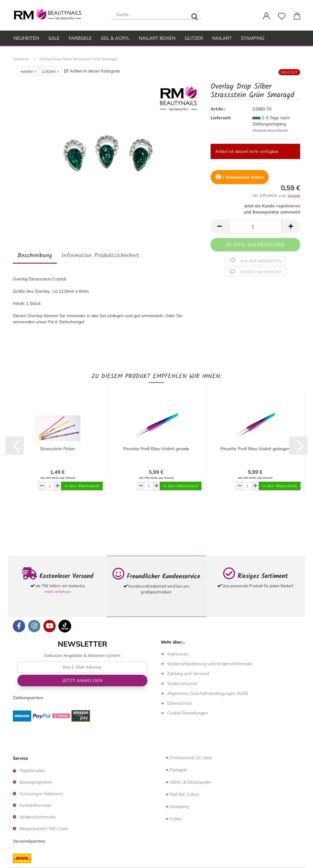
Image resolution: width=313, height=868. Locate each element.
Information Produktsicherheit (100, 256)
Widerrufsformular (38, 817)
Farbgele (80, 38)
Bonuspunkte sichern (240, 177)
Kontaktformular (35, 805)
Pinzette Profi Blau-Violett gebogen (255, 449)
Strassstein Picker (58, 449)
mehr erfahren (58, 592)
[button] (267, 16)
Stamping (253, 38)
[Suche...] (194, 14)
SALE (54, 38)
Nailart (222, 38)
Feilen (174, 819)
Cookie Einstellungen (188, 713)
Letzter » (50, 71)
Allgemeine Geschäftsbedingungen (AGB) (208, 693)
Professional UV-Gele (189, 758)
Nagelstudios (32, 770)
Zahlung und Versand (188, 673)
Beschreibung (35, 256)
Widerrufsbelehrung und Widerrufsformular (210, 664)
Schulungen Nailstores (41, 794)
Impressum (178, 654)
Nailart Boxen (157, 38)
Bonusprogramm (36, 782)
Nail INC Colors (182, 794)
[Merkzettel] (282, 16)
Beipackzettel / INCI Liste (44, 829)
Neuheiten (26, 38)
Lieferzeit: (221, 118)
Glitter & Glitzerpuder (188, 782)
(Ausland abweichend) (270, 130)
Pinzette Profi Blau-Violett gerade (156, 449)
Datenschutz (180, 703)
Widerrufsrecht (182, 684)
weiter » (28, 71)
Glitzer (194, 38)
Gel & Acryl (115, 38)
